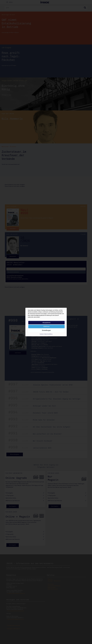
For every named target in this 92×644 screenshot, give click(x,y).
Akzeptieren (46, 323)
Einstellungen (46, 330)
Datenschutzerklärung (48, 334)
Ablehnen (46, 326)
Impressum (42, 334)
